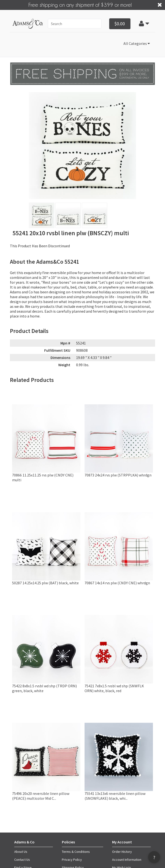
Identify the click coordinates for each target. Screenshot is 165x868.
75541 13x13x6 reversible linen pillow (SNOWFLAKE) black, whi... (115, 796)
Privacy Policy (72, 860)
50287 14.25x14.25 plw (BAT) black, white (45, 583)
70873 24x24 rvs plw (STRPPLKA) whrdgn (118, 475)
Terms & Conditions (76, 852)
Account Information (127, 860)
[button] (144, 24)
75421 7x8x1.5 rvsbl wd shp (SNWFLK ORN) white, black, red (114, 688)
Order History (122, 852)
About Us (21, 852)
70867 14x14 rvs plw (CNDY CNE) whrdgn (117, 583)
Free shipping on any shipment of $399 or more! (80, 5)
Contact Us (22, 860)
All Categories (137, 43)
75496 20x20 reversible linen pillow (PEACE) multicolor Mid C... (41, 796)
